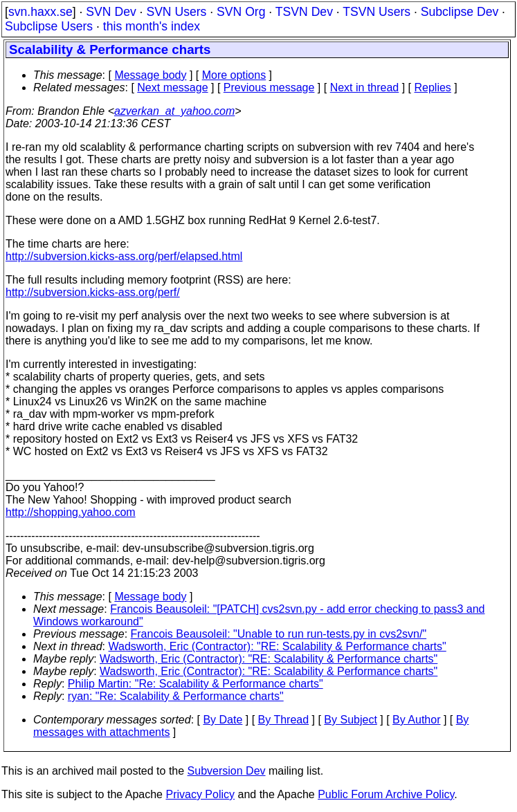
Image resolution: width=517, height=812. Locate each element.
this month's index (152, 26)
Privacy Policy (200, 794)
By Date (223, 720)
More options (234, 75)
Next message (172, 87)
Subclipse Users (49, 26)
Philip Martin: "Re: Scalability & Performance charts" (196, 684)
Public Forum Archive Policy (386, 794)
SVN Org (241, 12)
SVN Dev (111, 12)
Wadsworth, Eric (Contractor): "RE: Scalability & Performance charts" (278, 646)
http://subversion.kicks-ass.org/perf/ (93, 292)
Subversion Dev (227, 771)
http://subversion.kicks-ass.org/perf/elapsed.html (124, 256)
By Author (416, 720)
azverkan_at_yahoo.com (174, 111)
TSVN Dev (304, 12)
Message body (150, 75)
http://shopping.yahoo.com (71, 512)
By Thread (284, 720)
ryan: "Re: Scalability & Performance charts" (176, 696)
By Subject (350, 720)
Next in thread (365, 87)
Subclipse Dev (460, 12)
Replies (433, 87)
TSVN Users (377, 12)
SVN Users (176, 12)
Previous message (269, 87)
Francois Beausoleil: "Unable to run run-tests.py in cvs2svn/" (279, 634)
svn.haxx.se (40, 12)
